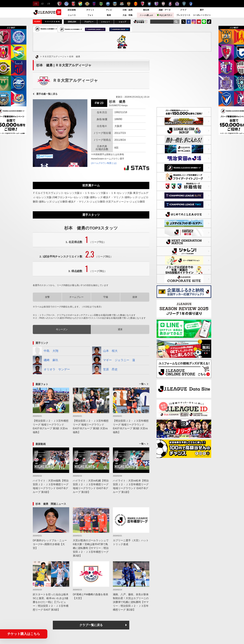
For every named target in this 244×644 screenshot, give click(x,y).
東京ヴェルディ (101, 4)
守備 (106, 297)
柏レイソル (87, 4)
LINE (204, 22)
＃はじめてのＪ (165, 15)
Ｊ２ (42, 4)
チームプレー (76, 297)
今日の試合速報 (52, 22)
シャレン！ (106, 22)
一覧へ (142, 384)
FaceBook (189, 22)
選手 (202, 10)
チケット (90, 10)
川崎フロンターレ (115, 4)
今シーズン (62, 329)
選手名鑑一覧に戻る (47, 94)
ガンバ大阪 (149, 4)
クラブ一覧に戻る (91, 625)
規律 (135, 297)
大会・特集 (128, 15)
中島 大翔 (46, 351)
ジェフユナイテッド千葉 (80, 4)
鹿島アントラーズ (59, 4)
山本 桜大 (105, 351)
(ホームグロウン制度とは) (104, 163)
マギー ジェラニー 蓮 (114, 360)
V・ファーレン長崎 (191, 4)
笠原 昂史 (105, 370)
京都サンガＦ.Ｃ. (142, 4)
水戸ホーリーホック (66, 4)
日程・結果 (128, 10)
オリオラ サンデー (51, 370)
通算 (120, 329)
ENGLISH (72, 22)
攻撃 (47, 297)
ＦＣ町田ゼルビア (108, 4)
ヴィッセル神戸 (163, 4)
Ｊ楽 (146, 15)
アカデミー (89, 22)
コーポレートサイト (202, 15)
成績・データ (165, 10)
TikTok (209, 22)
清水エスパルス (129, 4)
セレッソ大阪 (156, 4)
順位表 (146, 10)
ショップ (122, 22)
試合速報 (72, 10)
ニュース (72, 15)
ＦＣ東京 (94, 4)
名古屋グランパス (136, 4)
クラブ (183, 10)
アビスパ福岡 (184, 4)
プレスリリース (183, 15)
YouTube (199, 22)
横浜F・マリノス (122, 4)
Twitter (184, 22)
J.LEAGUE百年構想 (141, 22)
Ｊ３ (48, 4)
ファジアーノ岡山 (170, 4)
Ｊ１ (35, 4)
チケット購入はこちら (24, 634)
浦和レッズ (73, 4)
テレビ (109, 10)
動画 (109, 15)
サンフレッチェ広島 (177, 4)
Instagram (194, 22)
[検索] (176, 22)
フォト (90, 15)
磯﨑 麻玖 (46, 360)
